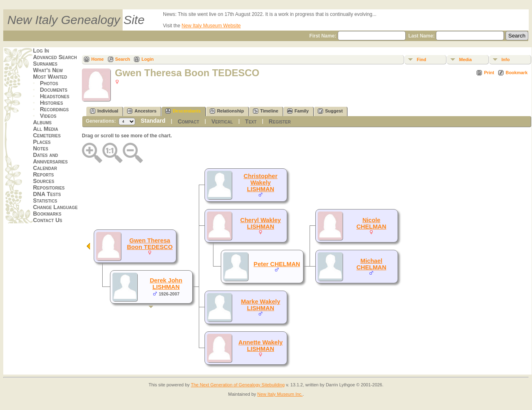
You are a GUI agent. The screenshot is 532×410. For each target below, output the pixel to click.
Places (42, 142)
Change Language (55, 207)
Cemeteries (47, 135)
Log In (41, 51)
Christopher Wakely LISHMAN (261, 183)
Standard (153, 121)
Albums (42, 122)
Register (280, 121)
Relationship (227, 111)
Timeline (266, 111)
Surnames (45, 64)
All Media (46, 129)
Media (465, 60)
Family (298, 111)
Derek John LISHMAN (166, 284)
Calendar (45, 168)
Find (421, 60)
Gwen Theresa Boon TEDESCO (149, 244)
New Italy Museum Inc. (280, 394)
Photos (49, 83)
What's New (48, 70)
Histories (52, 103)
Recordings (54, 109)
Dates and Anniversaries (50, 158)
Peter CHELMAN (277, 264)
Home (98, 59)
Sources (44, 181)
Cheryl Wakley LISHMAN (261, 223)
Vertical (222, 121)
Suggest (330, 111)
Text (251, 121)
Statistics (45, 201)
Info (506, 60)
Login (147, 59)
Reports (43, 174)
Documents (54, 90)
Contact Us (48, 220)
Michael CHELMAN (371, 264)
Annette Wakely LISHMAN (261, 346)
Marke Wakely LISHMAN (260, 305)
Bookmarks (47, 214)
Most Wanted (50, 77)
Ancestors (142, 111)
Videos (48, 116)
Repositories (49, 187)
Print (489, 73)
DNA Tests (47, 194)
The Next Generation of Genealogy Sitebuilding (238, 385)
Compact (188, 121)
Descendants (183, 111)
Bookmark (517, 73)
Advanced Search (55, 57)
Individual (104, 111)
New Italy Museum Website (211, 26)
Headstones (55, 96)
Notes (41, 148)
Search (123, 59)
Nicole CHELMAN (371, 223)
